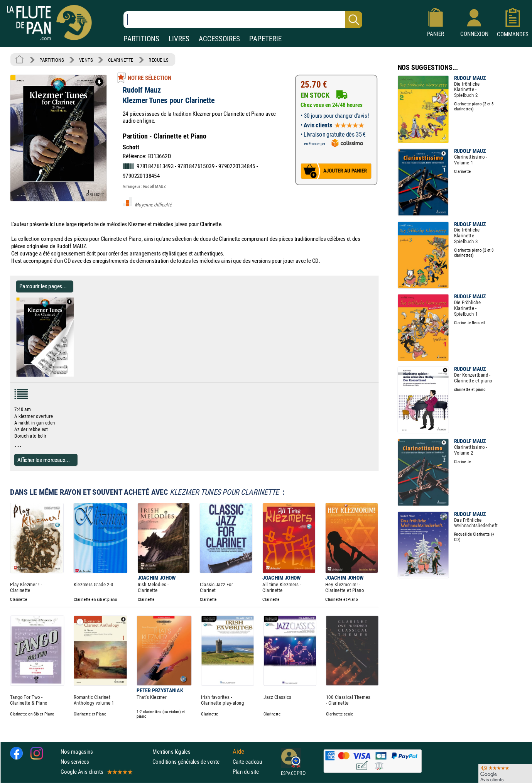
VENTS (86, 60)
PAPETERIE (265, 39)
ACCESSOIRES (219, 39)
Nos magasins (77, 752)
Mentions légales (171, 752)
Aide (238, 751)
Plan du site (246, 772)
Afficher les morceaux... (44, 460)
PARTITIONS (141, 39)
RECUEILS (159, 60)
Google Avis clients (96, 772)
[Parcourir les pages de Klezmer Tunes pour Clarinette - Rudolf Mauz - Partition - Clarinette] (77, 375)
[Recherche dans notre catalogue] (243, 20)
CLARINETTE (121, 60)
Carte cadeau (247, 762)
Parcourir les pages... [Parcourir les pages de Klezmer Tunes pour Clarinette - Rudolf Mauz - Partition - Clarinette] (43, 286)
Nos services (75, 762)
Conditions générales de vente (191, 762)
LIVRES (179, 39)
